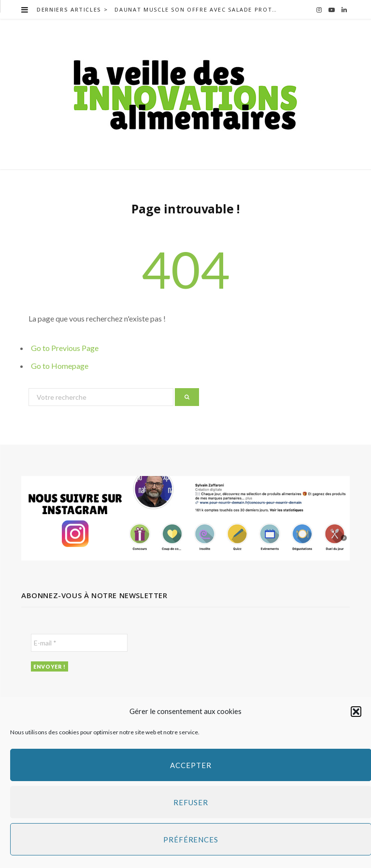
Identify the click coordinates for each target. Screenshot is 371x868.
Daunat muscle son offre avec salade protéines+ (198, 10)
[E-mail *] (79, 643)
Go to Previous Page (65, 348)
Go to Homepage (60, 366)
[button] (356, 712)
